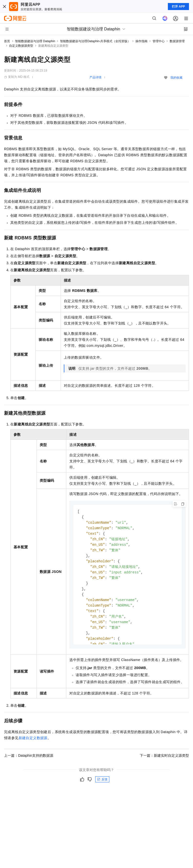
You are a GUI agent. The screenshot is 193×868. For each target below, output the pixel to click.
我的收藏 (176, 78)
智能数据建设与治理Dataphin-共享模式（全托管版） (95, 41)
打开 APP (178, 7)
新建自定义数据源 (33, 738)
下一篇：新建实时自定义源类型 (164, 755)
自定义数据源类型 (21, 46)
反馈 (102, 779)
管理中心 (159, 41)
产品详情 (95, 77)
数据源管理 (177, 41)
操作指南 (141, 41)
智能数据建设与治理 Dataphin (35, 41)
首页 (7, 41)
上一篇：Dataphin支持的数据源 (29, 755)
